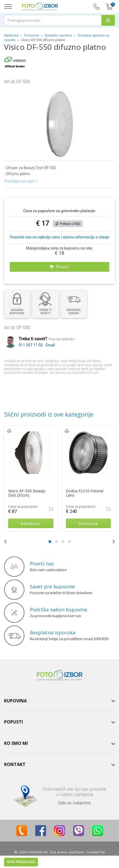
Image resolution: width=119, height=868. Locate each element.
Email (51, 345)
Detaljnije (31, 523)
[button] (93, 90)
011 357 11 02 (31, 345)
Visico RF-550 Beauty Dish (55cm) (27, 493)
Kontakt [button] (15, 765)
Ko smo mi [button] (16, 743)
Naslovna (11, 35)
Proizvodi (32, 35)
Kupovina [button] (15, 701)
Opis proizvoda (21, 383)
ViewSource (60, 857)
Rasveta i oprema (58, 35)
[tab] (59, 701)
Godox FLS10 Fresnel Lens (85, 493)
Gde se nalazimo (75, 803)
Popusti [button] (14, 722)
